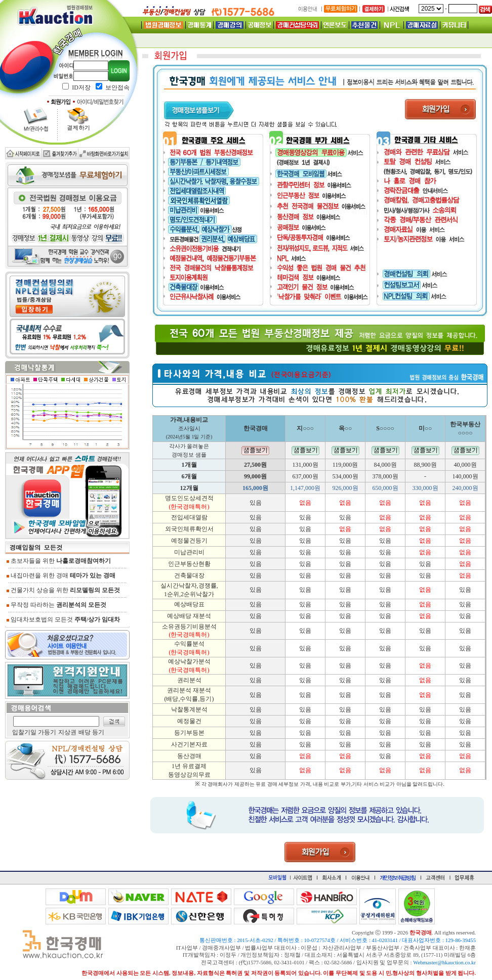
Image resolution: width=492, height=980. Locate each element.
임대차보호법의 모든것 (63, 619)
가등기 (47, 732)
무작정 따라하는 (56, 605)
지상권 (67, 732)
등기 (98, 732)
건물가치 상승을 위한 (63, 590)
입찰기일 (24, 732)
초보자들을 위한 (59, 561)
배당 (85, 732)
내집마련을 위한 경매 (61, 575)
